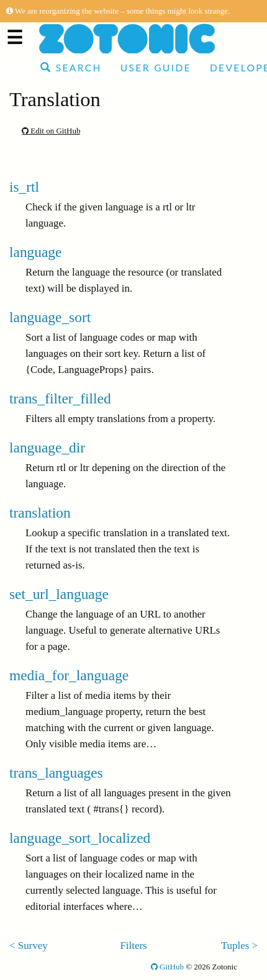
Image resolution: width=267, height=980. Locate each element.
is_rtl (24, 187)
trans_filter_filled (60, 398)
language (35, 252)
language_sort (50, 317)
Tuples (235, 946)
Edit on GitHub (51, 131)
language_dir (47, 447)
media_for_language (69, 675)
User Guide (156, 68)
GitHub (167, 967)
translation (40, 513)
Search (71, 68)
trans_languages (56, 773)
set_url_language (59, 594)
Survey (33, 946)
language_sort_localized (80, 838)
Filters (133, 946)
